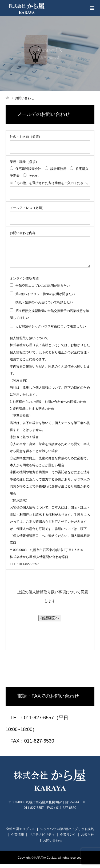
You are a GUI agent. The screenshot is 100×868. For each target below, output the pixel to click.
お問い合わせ (53, 844)
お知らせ (87, 839)
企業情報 (18, 839)
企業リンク (68, 839)
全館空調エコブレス (21, 833)
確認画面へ (50, 622)
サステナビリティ (42, 839)
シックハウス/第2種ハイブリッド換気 (67, 833)
